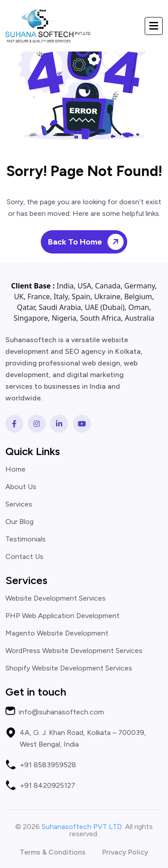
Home (15, 469)
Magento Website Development (57, 633)
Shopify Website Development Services (69, 668)
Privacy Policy (125, 852)
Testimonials (26, 539)
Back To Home (87, 242)
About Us (21, 487)
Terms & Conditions (53, 852)
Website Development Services (56, 598)
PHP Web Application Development (62, 616)
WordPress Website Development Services (74, 651)
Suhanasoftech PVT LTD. (82, 827)
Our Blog (19, 522)
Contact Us (24, 557)
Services (19, 504)
